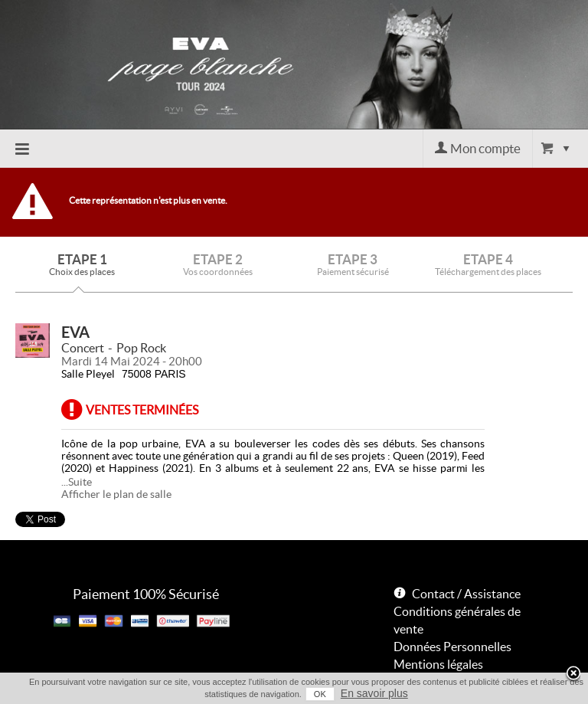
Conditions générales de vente (457, 620)
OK (320, 694)
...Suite (77, 482)
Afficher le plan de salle (116, 494)
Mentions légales (438, 664)
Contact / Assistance (466, 594)
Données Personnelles (452, 647)
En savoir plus (374, 693)
